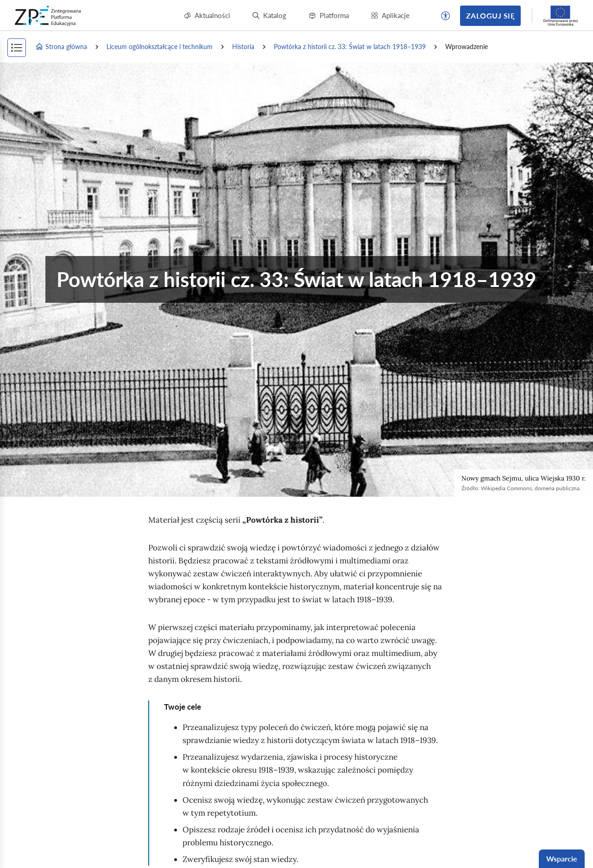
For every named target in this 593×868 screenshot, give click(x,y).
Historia (243, 47)
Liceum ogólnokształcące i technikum (160, 47)
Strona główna (61, 47)
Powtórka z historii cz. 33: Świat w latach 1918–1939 (350, 47)
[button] (446, 16)
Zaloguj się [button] (490, 16)
